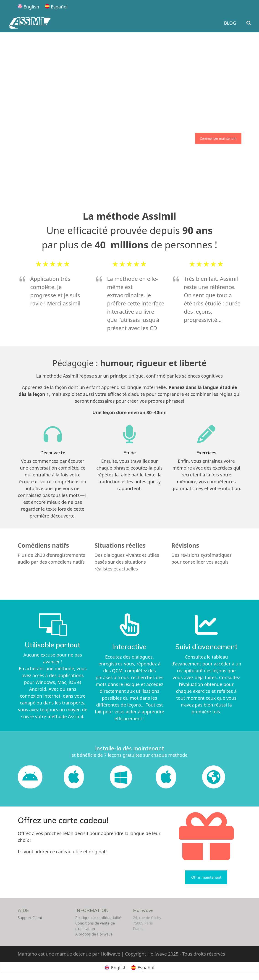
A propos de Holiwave (94, 934)
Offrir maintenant (206, 877)
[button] (250, 23)
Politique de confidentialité (98, 918)
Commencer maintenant (218, 138)
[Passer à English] (29, 7)
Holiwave (143, 910)
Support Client (30, 918)
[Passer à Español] (56, 7)
